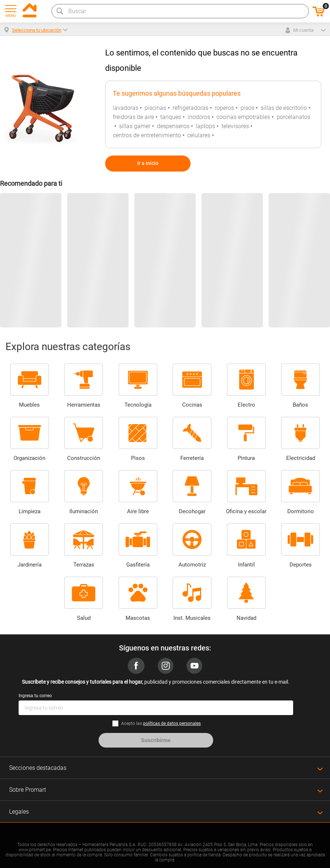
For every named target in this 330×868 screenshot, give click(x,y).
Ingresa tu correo (35, 696)
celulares (199, 135)
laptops (205, 126)
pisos (247, 108)
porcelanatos (293, 117)
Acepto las (161, 723)
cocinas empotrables (243, 117)
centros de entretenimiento (147, 135)
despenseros (173, 126)
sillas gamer (135, 126)
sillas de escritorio (284, 108)
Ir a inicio (148, 163)
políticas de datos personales (172, 723)
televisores (235, 126)
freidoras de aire (133, 117)
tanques (171, 117)
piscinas (155, 108)
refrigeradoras (191, 108)
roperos (224, 108)
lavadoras (126, 108)
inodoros (199, 117)
